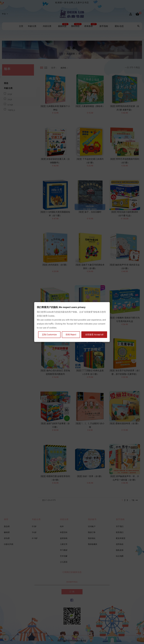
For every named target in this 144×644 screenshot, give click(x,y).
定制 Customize (49, 335)
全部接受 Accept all (94, 335)
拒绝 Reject (71, 335)
